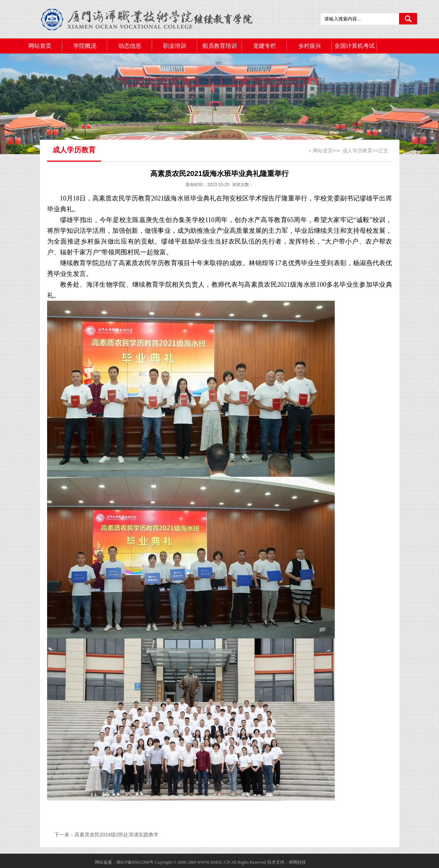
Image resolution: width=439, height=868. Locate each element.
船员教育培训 (220, 46)
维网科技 (297, 862)
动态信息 (130, 46)
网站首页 (40, 46)
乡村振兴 (310, 46)
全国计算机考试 (355, 46)
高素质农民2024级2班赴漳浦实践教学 (117, 835)
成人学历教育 (357, 151)
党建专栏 (265, 46)
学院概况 (85, 46)
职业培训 (175, 46)
